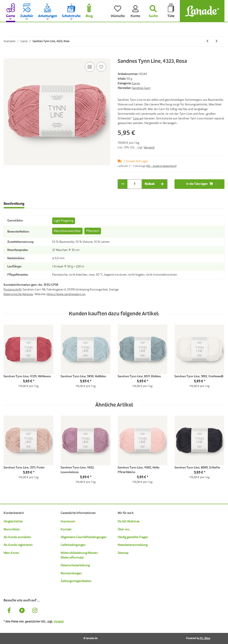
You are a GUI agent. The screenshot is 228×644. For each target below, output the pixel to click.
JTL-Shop (205, 638)
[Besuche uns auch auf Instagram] (35, 611)
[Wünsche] (118, 11)
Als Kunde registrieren (18, 545)
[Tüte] (171, 11)
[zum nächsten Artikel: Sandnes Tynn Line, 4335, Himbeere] (217, 41)
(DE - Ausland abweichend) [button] (161, 166)
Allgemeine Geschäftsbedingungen (84, 537)
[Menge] (135, 184)
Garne (136, 83)
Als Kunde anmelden (17, 537)
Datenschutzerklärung (75, 565)
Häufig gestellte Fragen (133, 537)
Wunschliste (12, 529)
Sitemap (123, 553)
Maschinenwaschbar (67, 231)
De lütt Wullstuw (129, 522)
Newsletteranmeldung (133, 545)
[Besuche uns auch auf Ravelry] (22, 611)
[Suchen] (153, 11)
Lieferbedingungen (73, 545)
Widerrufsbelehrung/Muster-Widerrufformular (80, 555)
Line (136, 119)
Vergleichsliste (13, 522)
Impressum (68, 522)
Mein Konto (11, 553)
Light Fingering (64, 221)
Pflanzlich (93, 231)
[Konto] (135, 11)
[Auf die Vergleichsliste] (90, 67)
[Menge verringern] (123, 184)
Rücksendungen (71, 573)
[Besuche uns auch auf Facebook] (9, 611)
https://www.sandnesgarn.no (66, 294)
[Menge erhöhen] (162, 184)
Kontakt (66, 529)
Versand (149, 148)
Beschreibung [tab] (14, 204)
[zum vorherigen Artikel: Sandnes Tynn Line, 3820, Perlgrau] (207, 41)
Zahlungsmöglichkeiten (76, 581)
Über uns (124, 529)
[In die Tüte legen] (7, 56)
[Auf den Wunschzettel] (101, 67)
